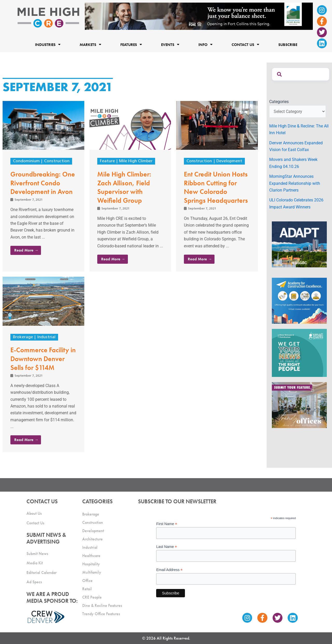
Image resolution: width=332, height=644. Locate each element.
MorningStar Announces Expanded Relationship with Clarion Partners (295, 183)
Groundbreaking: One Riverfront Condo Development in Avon (43, 183)
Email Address (169, 570)
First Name (167, 524)
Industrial (46, 337)
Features (131, 45)
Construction (57, 161)
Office (87, 581)
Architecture (92, 539)
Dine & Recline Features (102, 605)
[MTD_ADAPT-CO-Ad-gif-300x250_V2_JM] (299, 244)
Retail (87, 589)
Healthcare (91, 556)
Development (229, 161)
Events (170, 45)
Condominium (26, 161)
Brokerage (23, 337)
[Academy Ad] (299, 300)
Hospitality (91, 564)
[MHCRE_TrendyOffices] (299, 405)
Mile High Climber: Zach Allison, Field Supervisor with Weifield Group (124, 187)
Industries (48, 45)
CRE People (92, 597)
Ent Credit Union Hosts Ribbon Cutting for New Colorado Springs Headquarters (216, 187)
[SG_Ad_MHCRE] (299, 353)
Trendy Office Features (101, 614)
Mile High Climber (136, 161)
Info (205, 45)
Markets (90, 45)
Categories (279, 102)
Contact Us (245, 45)
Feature (107, 161)
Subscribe (288, 44)
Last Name (167, 547)
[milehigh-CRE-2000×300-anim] (199, 16)
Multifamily (92, 572)
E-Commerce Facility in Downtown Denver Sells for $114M (43, 359)
